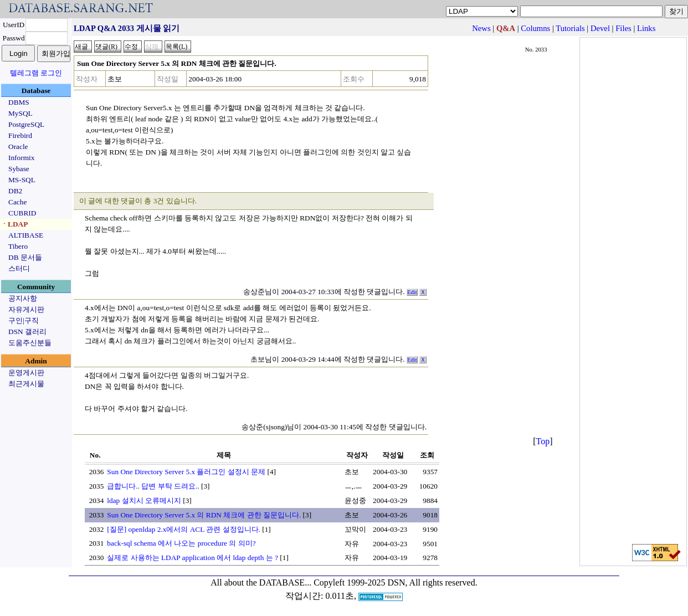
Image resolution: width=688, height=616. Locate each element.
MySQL (20, 113)
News (481, 28)
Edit (412, 292)
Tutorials (570, 28)
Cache (17, 202)
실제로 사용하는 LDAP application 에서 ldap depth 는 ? (192, 558)
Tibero (18, 246)
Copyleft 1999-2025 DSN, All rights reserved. (396, 582)
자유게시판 (26, 309)
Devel (600, 28)
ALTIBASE (26, 235)
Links (646, 28)
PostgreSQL (26, 124)
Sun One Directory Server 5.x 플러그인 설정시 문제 (186, 472)
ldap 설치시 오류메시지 (144, 500)
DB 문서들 (25, 257)
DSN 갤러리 (27, 332)
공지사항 (23, 298)
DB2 (15, 191)
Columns (535, 28)
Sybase (19, 169)
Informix (21, 158)
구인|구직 (24, 320)
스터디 (19, 268)
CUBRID (22, 213)
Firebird (20, 135)
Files (623, 28)
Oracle (18, 147)
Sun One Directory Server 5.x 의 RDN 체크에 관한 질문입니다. (204, 515)
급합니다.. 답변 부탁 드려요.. (153, 486)
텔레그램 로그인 (36, 73)
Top (543, 441)
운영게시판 (26, 373)
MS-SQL (22, 180)
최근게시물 (26, 384)
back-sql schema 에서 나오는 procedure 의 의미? (181, 543)
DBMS (19, 102)
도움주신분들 (30, 343)
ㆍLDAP (14, 224)
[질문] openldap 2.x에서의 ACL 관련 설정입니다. (184, 529)
